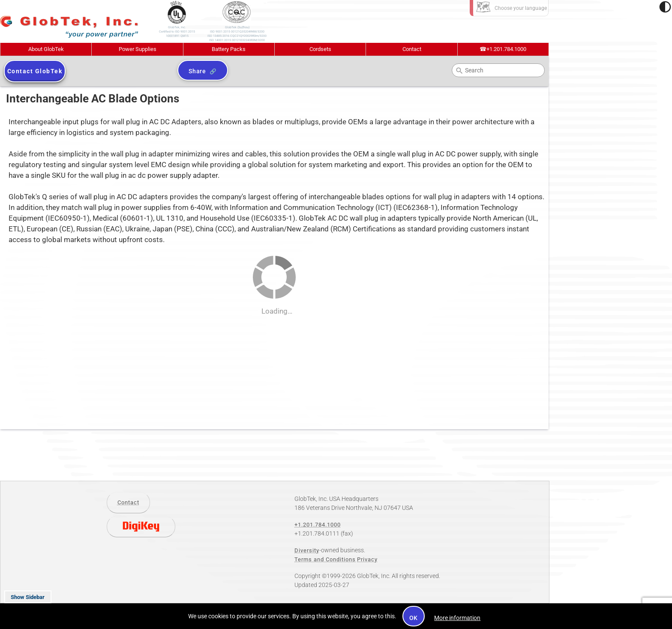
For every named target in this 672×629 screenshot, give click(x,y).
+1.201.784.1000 (503, 49)
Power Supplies (138, 49)
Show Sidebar (28, 597)
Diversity (307, 550)
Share (197, 71)
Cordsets (320, 49)
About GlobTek (46, 49)
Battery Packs (229, 49)
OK (414, 618)
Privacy (367, 559)
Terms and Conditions (325, 559)
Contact (412, 49)
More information (457, 618)
